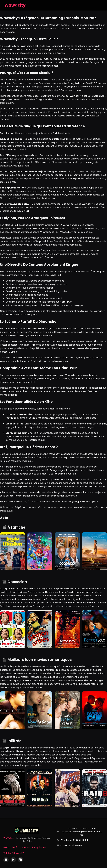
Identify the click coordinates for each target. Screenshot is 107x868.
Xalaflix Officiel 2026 (14, 853)
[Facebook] (6, 860)
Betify (6, 847)
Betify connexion (21, 847)
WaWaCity (9, 838)
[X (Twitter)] (20, 860)
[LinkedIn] (13, 860)
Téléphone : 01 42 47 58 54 (74, 840)
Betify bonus (39, 847)
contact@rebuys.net (71, 845)
